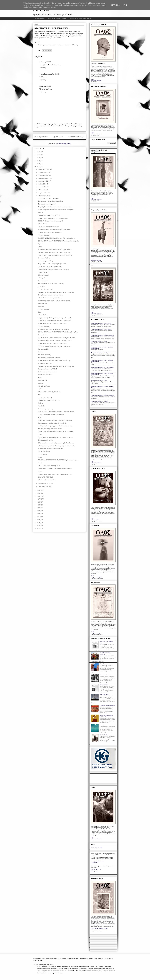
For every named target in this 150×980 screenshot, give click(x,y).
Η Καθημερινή (94, 862)
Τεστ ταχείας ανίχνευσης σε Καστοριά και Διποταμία (54, 329)
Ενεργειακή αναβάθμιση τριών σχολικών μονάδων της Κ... (55, 318)
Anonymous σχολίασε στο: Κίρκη (99, 341)
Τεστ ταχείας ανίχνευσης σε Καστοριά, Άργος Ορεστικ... (55, 301)
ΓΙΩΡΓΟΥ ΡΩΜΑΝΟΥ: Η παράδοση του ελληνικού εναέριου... (57, 238)
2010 (38, 520)
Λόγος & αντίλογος (104, 685)
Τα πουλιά (41, 306)
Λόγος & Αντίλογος (44, 235)
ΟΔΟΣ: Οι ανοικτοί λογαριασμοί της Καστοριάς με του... (55, 346)
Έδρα (40, 378)
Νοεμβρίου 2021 (43, 172)
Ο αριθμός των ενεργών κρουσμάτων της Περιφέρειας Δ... (55, 321)
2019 (38, 493)
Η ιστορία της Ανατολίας (45, 261)
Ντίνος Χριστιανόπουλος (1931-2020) (49, 392)
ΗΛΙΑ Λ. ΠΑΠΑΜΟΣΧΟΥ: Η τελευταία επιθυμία (53, 218)
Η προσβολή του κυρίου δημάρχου (107, 705)
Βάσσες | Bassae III (44, 272)
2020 (38, 490)
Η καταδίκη (42, 286)
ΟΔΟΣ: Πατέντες (43, 315)
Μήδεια (40, 403)
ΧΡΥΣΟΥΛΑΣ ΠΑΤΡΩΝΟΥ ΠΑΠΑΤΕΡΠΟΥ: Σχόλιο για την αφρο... (58, 460)
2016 (38, 502)
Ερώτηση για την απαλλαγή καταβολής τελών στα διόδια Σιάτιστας (58, 45)
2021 (38, 167)
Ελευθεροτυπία (95, 871)
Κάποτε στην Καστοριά (105, 675)
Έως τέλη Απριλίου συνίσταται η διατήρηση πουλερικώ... (55, 207)
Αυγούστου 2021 (44, 181)
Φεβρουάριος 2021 (44, 349)
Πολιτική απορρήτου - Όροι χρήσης (80, 18)
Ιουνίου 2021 (42, 187)
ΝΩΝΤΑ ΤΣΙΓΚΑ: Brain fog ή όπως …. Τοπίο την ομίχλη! (55, 255)
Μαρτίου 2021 (43, 196)
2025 (38, 155)
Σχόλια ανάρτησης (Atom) (63, 144)
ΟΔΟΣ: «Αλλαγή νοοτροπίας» (47, 480)
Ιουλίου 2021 (42, 184)
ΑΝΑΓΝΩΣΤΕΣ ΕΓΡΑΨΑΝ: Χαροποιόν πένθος (106, 642)
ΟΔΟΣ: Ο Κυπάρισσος (105, 735)
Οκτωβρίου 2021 (44, 175)
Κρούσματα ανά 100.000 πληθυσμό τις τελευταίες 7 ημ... (55, 360)
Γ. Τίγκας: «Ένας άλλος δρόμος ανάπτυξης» (51, 415)
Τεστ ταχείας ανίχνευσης (45, 363)
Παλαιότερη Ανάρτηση (76, 137)
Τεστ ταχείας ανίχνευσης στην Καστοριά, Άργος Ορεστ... (55, 230)
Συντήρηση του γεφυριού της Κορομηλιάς (50, 201)
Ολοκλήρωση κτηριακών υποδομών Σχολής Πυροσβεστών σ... (56, 446)
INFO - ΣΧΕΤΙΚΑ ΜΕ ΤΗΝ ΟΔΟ (57, 18)
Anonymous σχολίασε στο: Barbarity (100, 401)
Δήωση (40, 471)
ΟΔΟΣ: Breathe (43, 454)
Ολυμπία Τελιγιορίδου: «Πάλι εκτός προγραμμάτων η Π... (55, 474)
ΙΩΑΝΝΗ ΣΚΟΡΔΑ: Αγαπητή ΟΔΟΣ (49, 215)
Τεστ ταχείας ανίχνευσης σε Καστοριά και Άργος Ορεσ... (55, 341)
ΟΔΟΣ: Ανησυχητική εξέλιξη (106, 715)
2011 (38, 517)
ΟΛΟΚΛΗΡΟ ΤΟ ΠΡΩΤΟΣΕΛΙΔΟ (100, 929)
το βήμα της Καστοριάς (96, 80)
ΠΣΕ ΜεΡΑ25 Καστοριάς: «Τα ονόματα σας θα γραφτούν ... (56, 469)
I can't (40, 434)
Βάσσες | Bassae (43, 278)
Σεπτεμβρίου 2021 (44, 178)
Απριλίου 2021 (43, 193)
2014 (38, 508)
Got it (125, 5)
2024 (38, 158)
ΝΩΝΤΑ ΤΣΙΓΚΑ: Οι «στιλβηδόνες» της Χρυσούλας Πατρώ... (57, 412)
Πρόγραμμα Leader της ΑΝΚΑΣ (48, 369)
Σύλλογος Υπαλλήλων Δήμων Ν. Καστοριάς (51, 284)
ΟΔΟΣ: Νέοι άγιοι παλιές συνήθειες (49, 227)
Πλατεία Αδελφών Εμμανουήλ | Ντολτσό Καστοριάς (53, 269)
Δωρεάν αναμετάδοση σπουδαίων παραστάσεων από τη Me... (56, 210)
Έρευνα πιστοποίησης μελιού (47, 204)
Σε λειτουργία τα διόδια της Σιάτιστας (49, 358)
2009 (38, 523)
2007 (38, 529)
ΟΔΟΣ (93, 79)
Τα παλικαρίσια (43, 281)
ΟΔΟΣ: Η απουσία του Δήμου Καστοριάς (50, 298)
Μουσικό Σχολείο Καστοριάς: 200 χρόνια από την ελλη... (55, 252)
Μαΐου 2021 (42, 190)
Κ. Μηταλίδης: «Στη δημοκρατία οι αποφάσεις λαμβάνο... (55, 420)
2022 (38, 164)
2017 (38, 499)
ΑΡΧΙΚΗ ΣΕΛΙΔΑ (40, 18)
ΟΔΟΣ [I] (102, 725)
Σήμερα (40, 244)
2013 (38, 511)
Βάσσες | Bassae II (44, 275)
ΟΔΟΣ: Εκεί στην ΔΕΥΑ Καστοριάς (49, 198)
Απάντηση (43, 68)
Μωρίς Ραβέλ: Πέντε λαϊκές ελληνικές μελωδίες (52, 264)
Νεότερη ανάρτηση (41, 137)
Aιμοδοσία (41, 406)
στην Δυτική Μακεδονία (45, 375)
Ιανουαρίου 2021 (44, 487)
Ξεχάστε (41, 352)
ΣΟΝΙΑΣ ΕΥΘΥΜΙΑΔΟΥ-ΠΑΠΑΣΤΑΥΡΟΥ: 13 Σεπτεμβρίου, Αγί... (58, 332)
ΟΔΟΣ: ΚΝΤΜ (43, 224)
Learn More (116, 5)
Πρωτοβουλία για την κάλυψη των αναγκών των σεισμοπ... (55, 437)
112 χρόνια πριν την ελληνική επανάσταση (51, 295)
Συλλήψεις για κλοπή (44, 355)
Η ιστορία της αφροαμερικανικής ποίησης (50, 449)
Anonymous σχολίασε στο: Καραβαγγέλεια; (101, 323)
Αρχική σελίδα (58, 137)
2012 (38, 514)
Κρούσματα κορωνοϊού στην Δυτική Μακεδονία (52, 323)
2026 (38, 152)
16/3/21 (49, 62)
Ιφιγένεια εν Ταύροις (44, 258)
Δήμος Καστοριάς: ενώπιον (106, 664)
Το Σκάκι (41, 213)
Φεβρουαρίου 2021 (44, 484)
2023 (38, 161)
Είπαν (40, 312)
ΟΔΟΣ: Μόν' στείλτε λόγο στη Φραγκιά (50, 267)
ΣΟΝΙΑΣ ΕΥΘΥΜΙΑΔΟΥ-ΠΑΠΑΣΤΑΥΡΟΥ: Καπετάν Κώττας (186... (59, 241)
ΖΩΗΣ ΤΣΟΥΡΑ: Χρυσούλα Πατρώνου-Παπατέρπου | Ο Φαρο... (57, 338)
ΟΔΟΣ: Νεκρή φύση (44, 452)
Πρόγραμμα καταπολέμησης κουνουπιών (50, 232)
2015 (38, 505)
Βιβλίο (40, 389)
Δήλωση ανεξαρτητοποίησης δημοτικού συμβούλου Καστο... (56, 443)
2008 (38, 526)
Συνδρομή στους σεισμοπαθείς (47, 372)
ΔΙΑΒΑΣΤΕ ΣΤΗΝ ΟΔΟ (45, 289)
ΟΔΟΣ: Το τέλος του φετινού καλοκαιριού (50, 221)
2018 (38, 496)
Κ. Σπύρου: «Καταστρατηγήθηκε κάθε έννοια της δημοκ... (55, 426)
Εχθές (40, 247)
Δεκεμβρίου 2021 (44, 169)
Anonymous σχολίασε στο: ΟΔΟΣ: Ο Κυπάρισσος (103, 335)
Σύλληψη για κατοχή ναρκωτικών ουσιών (50, 429)
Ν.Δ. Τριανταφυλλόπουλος (97, 861)
